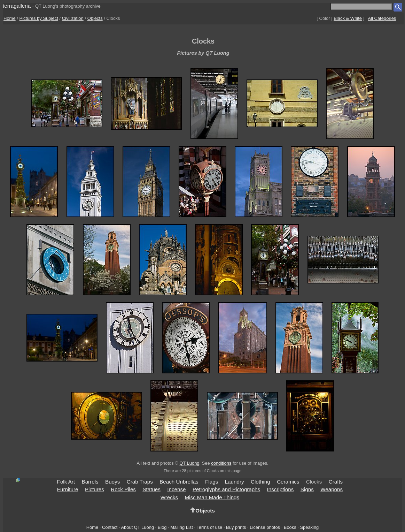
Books (290, 527)
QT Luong (189, 463)
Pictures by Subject (39, 18)
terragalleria (17, 6)
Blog (162, 527)
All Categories (382, 18)
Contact (110, 527)
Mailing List (182, 527)
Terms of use (209, 527)
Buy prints (236, 527)
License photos (265, 527)
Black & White (348, 18)
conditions (221, 463)
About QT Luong (137, 527)
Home (10, 18)
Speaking (309, 527)
